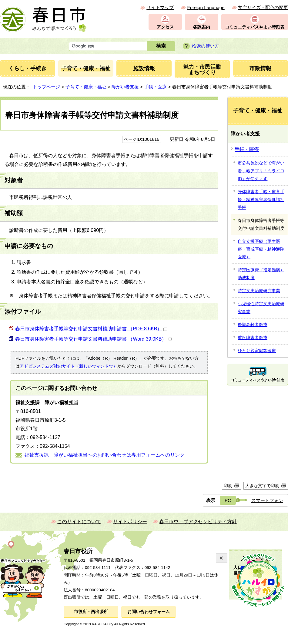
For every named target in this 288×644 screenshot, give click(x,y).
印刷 (228, 486)
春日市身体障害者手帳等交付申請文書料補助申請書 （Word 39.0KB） (93, 339)
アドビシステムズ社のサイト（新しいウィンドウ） (69, 366)
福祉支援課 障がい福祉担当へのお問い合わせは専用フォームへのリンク (105, 455)
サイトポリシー (130, 522)
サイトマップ (160, 7)
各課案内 (202, 27)
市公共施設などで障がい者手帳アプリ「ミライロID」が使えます (261, 171)
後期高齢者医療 (253, 325)
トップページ (46, 87)
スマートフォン (267, 500)
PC (228, 500)
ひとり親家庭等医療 (257, 351)
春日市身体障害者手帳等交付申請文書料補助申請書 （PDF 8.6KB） (91, 329)
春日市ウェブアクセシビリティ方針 (198, 522)
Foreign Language (206, 7)
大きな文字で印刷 (262, 486)
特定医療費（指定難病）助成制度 (261, 274)
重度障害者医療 (253, 338)
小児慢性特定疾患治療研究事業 (261, 308)
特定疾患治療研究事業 (259, 291)
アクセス (165, 27)
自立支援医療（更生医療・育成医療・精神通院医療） (261, 249)
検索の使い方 (206, 46)
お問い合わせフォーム (149, 612)
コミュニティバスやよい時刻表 (255, 27)
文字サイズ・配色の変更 (263, 7)
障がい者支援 (125, 87)
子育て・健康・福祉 (86, 87)
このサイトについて (79, 522)
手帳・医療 (155, 87)
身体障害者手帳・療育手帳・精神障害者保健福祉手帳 (261, 200)
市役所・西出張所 (91, 612)
